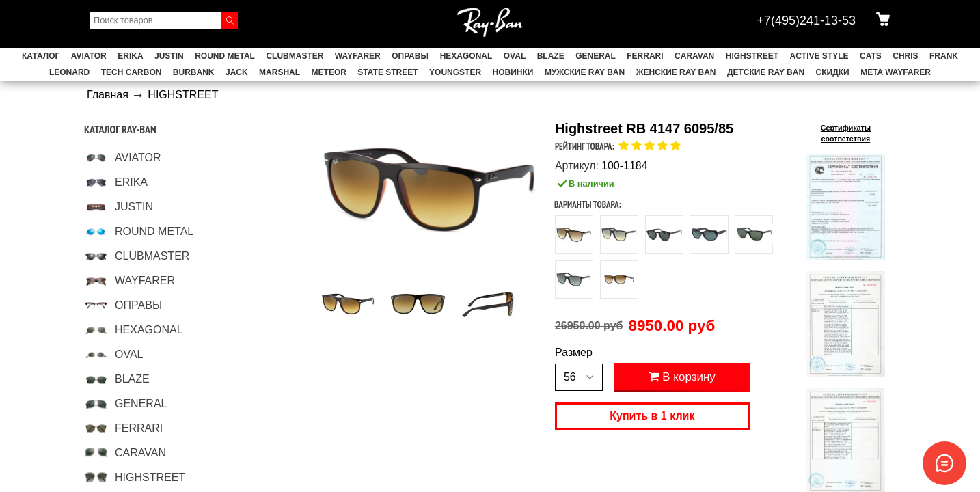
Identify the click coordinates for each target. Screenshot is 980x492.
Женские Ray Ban (676, 72)
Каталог (41, 56)
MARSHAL (280, 72)
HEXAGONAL (466, 56)
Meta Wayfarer (896, 72)
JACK (237, 72)
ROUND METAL (225, 56)
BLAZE (551, 56)
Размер (574, 353)
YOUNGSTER (455, 72)
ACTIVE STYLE (819, 56)
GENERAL (596, 56)
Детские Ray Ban (766, 72)
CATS (871, 56)
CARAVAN (694, 56)
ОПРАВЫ (410, 56)
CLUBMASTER (295, 56)
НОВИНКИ (513, 72)
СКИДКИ (833, 72)
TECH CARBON (132, 72)
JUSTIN (169, 56)
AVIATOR (89, 56)
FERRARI (645, 56)
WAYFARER (358, 56)
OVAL (515, 56)
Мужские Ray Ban (585, 72)
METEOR (329, 72)
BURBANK (194, 72)
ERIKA (130, 56)
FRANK (944, 56)
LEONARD (69, 72)
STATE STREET (387, 72)
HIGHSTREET (752, 56)
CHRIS (905, 56)
